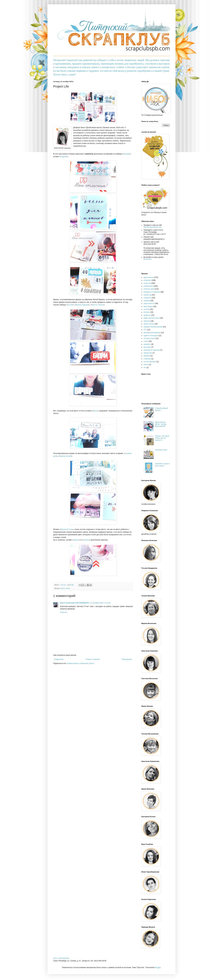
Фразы (76, 540)
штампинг (147, 280)
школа (146, 364)
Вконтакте (147, 259)
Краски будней (82, 305)
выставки (147, 347)
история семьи (149, 338)
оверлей (147, 356)
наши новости (149, 303)
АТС (145, 330)
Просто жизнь (97, 305)
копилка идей (149, 289)
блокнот (147, 312)
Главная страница (93, 659)
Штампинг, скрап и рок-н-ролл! (162, 465)
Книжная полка (161, 450)
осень (146, 341)
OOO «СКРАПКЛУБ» (61, 958)
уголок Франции (150, 362)
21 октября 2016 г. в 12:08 (100, 603)
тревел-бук (148, 353)
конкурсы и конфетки (152, 292)
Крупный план (67, 529)
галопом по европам (152, 350)
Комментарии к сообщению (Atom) (80, 663)
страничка (148, 298)
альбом (146, 309)
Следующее (59, 659)
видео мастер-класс (151, 318)
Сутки (70, 305)
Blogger (158, 967)
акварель (147, 344)
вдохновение (149, 277)
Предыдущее (127, 659)
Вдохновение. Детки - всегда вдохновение (161, 424)
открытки (147, 283)
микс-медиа (148, 306)
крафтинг (147, 315)
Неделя (64, 157)
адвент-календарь (151, 336)
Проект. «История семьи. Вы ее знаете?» (162, 438)
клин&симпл (148, 286)
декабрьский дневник (152, 333)
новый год (147, 295)
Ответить (64, 612)
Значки (127, 154)
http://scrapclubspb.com (153, 227)
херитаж (147, 321)
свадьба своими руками (153, 327)
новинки (147, 301)
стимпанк (147, 359)
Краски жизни (65, 456)
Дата (95, 411)
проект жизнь (65, 588)
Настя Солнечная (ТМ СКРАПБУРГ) (75, 603)
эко (145, 367)
